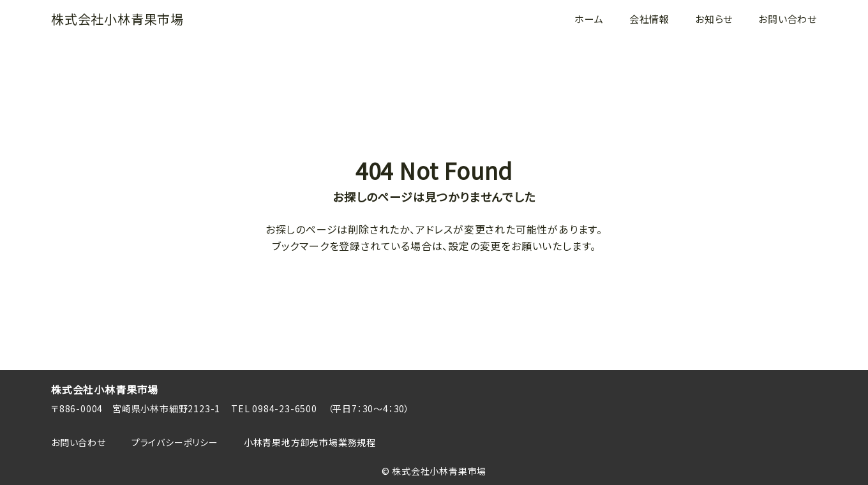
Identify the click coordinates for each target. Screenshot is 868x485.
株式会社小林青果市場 (117, 19)
